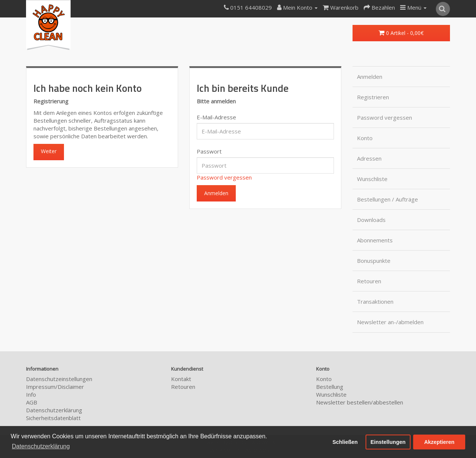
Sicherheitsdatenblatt (53, 418)
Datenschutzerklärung (54, 410)
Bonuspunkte (374, 261)
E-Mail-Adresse (216, 117)
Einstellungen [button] (388, 442)
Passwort (209, 151)
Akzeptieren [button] (439, 442)
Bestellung (330, 387)
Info (31, 394)
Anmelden (370, 77)
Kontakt (181, 379)
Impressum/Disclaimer (55, 387)
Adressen (369, 158)
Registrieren (373, 97)
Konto (365, 138)
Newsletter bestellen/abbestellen (360, 402)
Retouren (369, 281)
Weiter (49, 151)
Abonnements (375, 240)
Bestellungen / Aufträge (387, 199)
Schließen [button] (345, 442)
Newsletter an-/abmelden (390, 322)
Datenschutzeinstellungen (59, 379)
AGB (32, 402)
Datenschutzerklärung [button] (41, 446)
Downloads (371, 220)
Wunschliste (372, 179)
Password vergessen (224, 177)
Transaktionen (375, 301)
